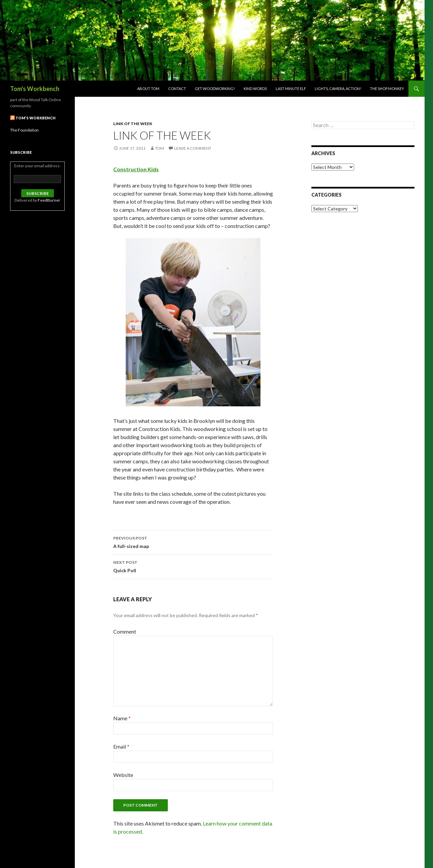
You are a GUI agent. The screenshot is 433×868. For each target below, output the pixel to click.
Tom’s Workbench (36, 118)
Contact (177, 89)
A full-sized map (193, 542)
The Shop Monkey (387, 89)
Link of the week (133, 124)
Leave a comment (193, 148)
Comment (125, 631)
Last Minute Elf (291, 89)
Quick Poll (193, 566)
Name (122, 718)
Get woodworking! (215, 89)
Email (121, 746)
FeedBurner (49, 200)
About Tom (148, 89)
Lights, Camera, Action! (338, 89)
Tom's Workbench (35, 89)
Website (123, 775)
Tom (160, 148)
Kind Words (255, 89)
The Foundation (24, 130)
